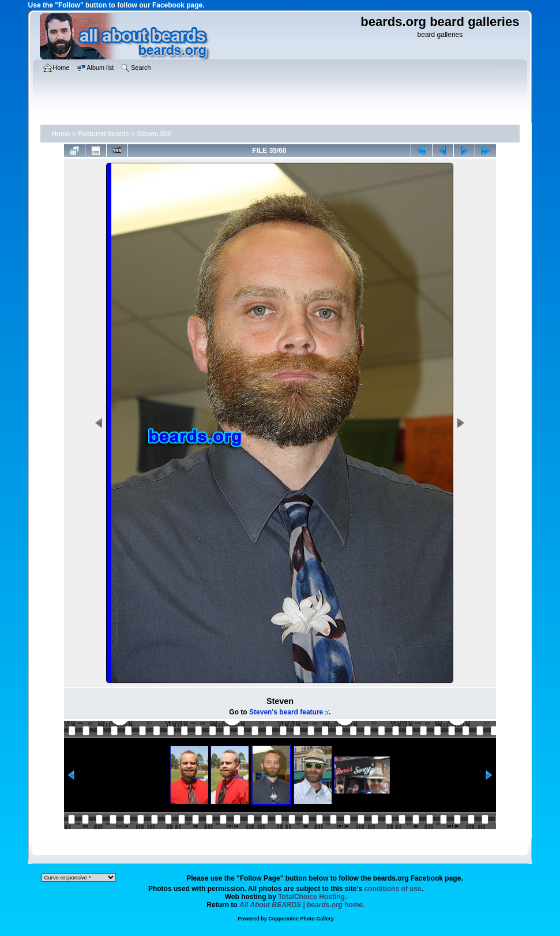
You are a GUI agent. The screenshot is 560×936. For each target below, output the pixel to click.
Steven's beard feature (286, 712)
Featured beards (103, 134)
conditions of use (392, 889)
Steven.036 (154, 134)
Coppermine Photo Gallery (301, 919)
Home (61, 134)
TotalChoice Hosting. (312, 897)
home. (302, 905)
